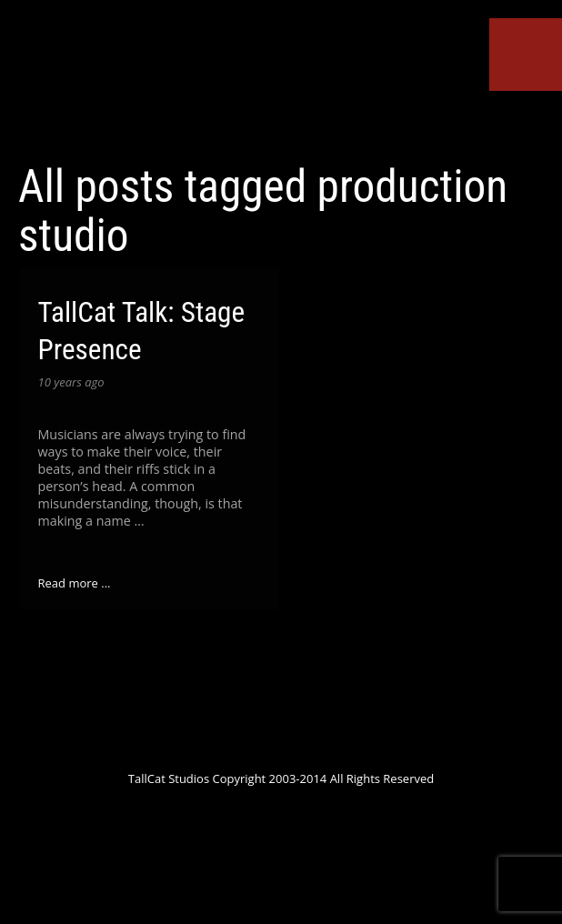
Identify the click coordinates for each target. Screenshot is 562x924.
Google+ (222, 126)
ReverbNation (321, 126)
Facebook (188, 126)
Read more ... (75, 583)
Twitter (156, 126)
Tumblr (354, 126)
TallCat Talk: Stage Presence (142, 331)
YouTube (255, 126)
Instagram (387, 126)
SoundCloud (288, 126)
